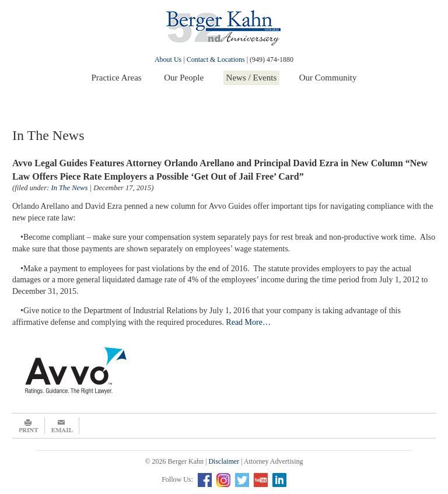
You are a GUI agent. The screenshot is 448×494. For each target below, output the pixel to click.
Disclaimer (224, 461)
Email (62, 426)
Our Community (328, 78)
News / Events (252, 78)
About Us (168, 59)
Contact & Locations (216, 59)
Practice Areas (116, 78)
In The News (69, 188)
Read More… (248, 322)
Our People (184, 78)
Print (29, 426)
